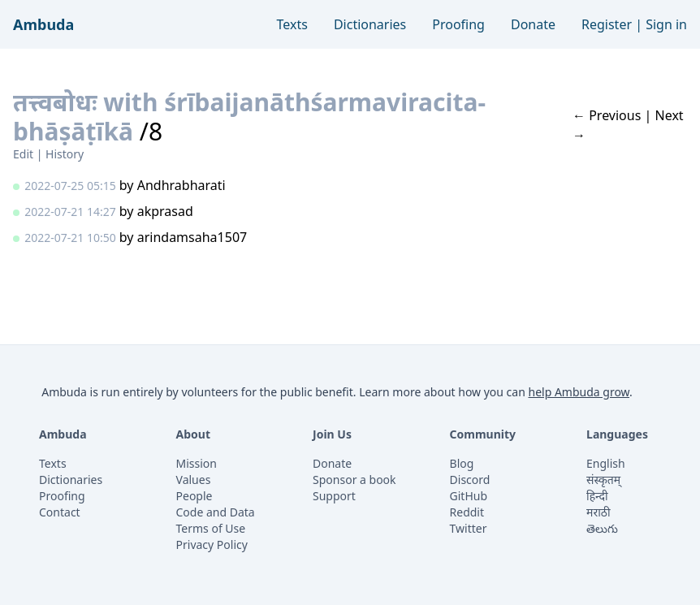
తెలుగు (602, 528)
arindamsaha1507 (192, 237)
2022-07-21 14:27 (70, 212)
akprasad (165, 211)
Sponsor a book (354, 480)
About (193, 434)
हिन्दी (597, 496)
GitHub (469, 496)
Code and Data (216, 512)
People (194, 496)
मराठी (598, 512)
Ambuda (43, 24)
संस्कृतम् (603, 480)
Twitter (469, 528)
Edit (23, 154)
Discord (470, 480)
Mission (197, 463)
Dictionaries (370, 24)
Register (607, 24)
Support (334, 496)
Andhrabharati (181, 185)
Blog (462, 463)
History (65, 154)
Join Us (332, 434)
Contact (60, 512)
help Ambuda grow (579, 392)
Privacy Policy (212, 544)
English (606, 463)
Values (194, 480)
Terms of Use (211, 528)
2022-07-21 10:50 (70, 238)
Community (483, 434)
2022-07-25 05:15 (70, 186)
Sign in (666, 24)
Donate (533, 24)
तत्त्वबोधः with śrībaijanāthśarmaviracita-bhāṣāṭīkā (249, 117)
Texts (292, 24)
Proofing (458, 24)
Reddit (467, 512)
